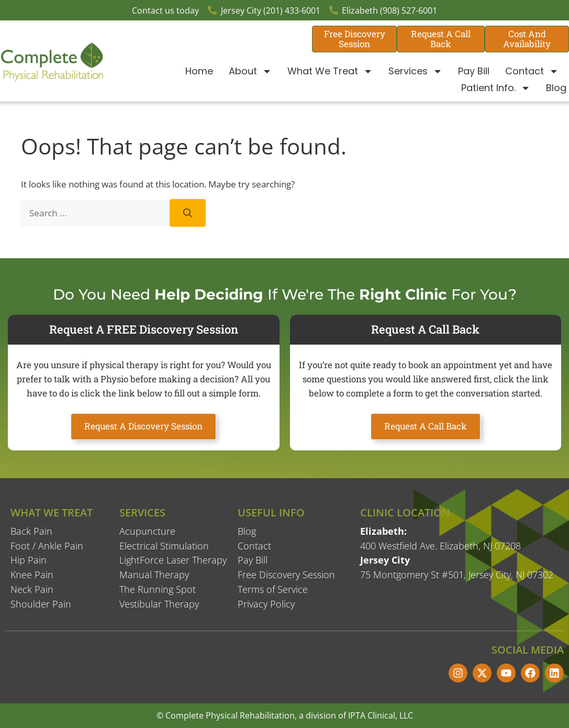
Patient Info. (496, 88)
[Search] (188, 213)
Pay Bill (474, 71)
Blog (556, 88)
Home (199, 71)
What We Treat (330, 71)
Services (415, 71)
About (250, 71)
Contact (532, 71)
